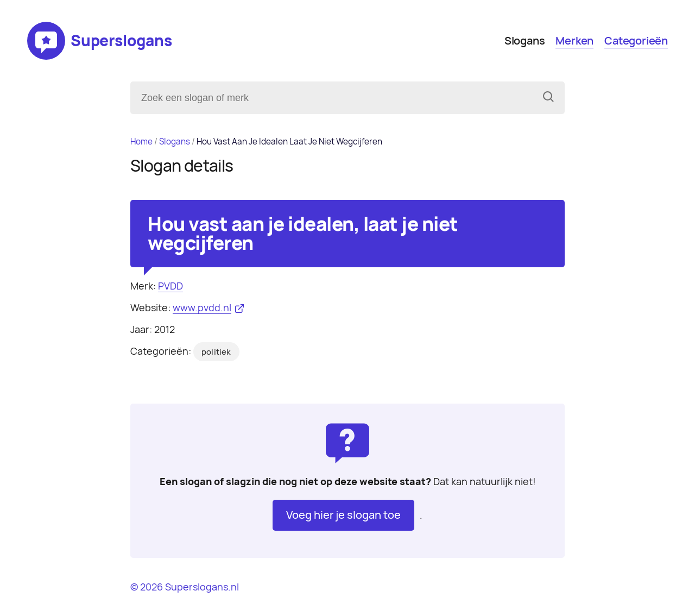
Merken (574, 41)
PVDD (170, 286)
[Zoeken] (548, 98)
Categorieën (636, 41)
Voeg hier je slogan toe (343, 515)
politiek (216, 352)
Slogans (525, 41)
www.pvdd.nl (202, 308)
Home (141, 142)
